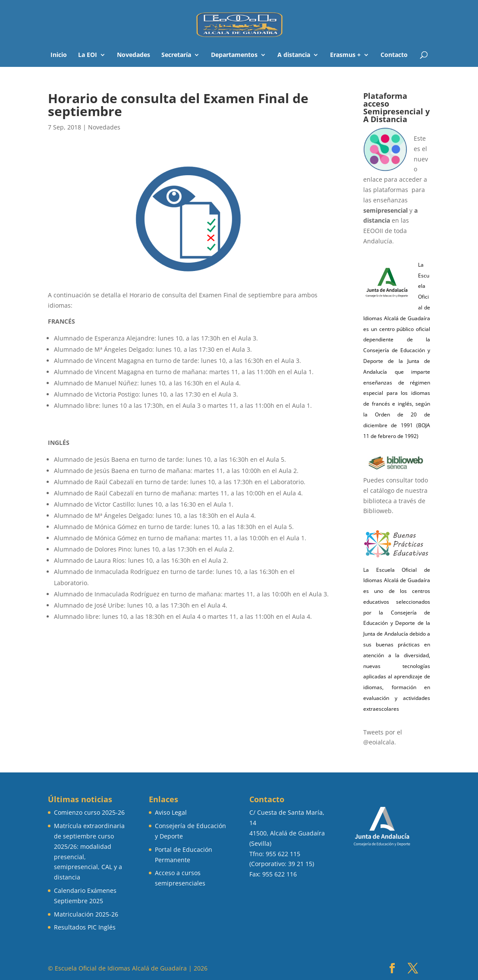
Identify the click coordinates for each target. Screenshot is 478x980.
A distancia (294, 55)
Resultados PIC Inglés (85, 927)
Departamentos (234, 55)
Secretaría (176, 55)
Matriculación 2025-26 (86, 914)
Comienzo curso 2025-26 (89, 812)
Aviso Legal (171, 812)
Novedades (134, 55)
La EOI (88, 55)
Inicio (59, 55)
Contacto (394, 55)
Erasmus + (345, 55)
